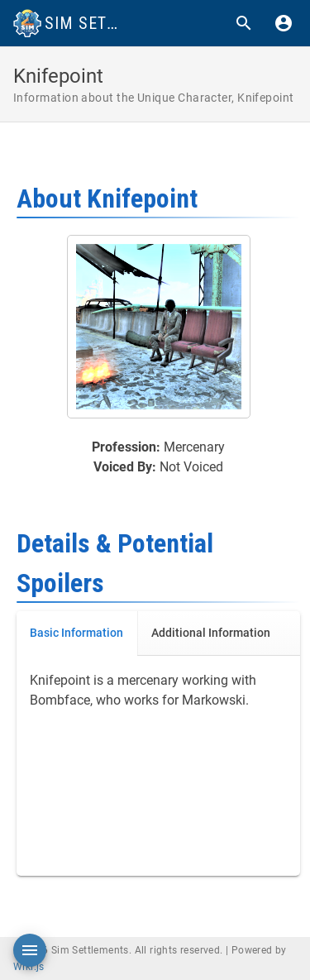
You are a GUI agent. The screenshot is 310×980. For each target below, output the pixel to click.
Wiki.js (29, 967)
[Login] (284, 23)
